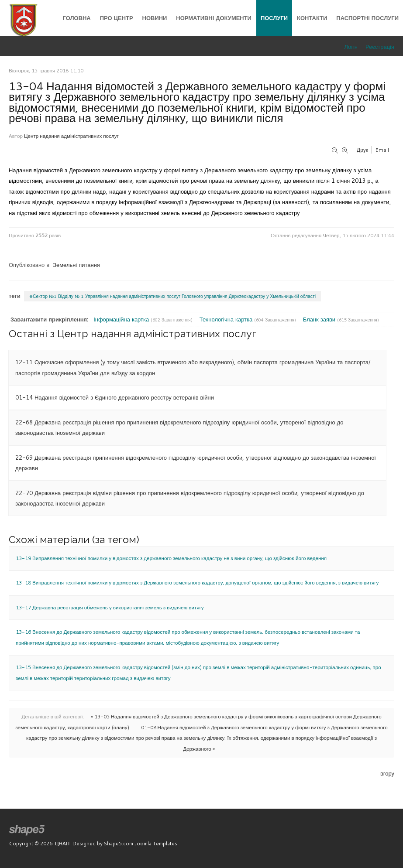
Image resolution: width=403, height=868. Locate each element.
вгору (387, 773)
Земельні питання (76, 265)
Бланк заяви (320, 319)
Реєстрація (380, 47)
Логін (351, 47)
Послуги (274, 18)
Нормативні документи (214, 18)
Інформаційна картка (122, 319)
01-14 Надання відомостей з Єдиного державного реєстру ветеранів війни (115, 397)
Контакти (312, 18)
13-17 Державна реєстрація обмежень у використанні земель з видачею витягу (110, 607)
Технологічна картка (227, 319)
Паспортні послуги (367, 18)
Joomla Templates (156, 843)
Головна (77, 18)
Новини (155, 18)
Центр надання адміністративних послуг (71, 136)
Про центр (117, 18)
